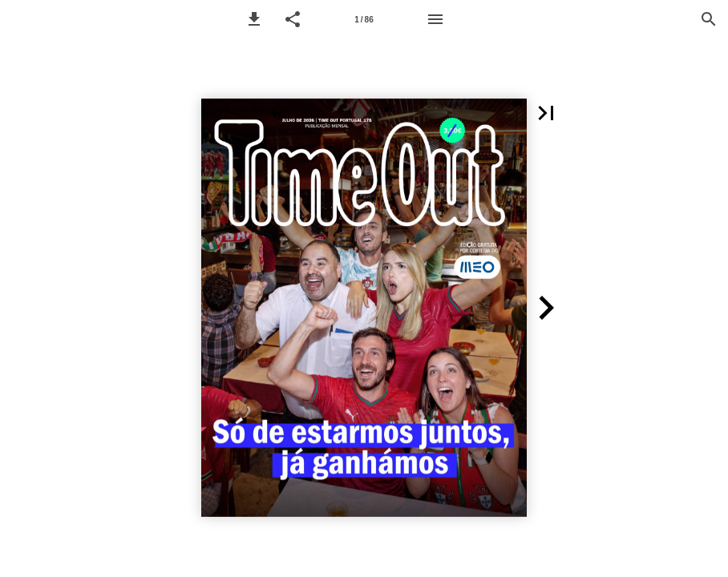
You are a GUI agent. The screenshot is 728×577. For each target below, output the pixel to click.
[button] (254, 19)
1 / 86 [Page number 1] (364, 20)
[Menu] (435, 19)
